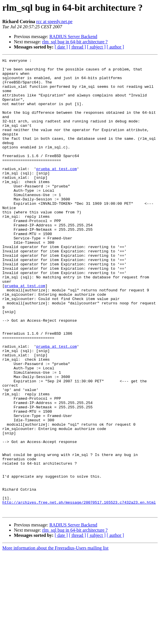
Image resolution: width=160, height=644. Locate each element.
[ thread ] (77, 47)
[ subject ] (96, 47)
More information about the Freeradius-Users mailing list (55, 639)
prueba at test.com (56, 191)
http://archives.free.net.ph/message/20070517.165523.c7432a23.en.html (79, 591)
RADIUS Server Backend (73, 37)
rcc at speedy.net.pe (54, 22)
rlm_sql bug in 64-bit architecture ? (75, 42)
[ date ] (61, 47)
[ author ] (115, 47)
